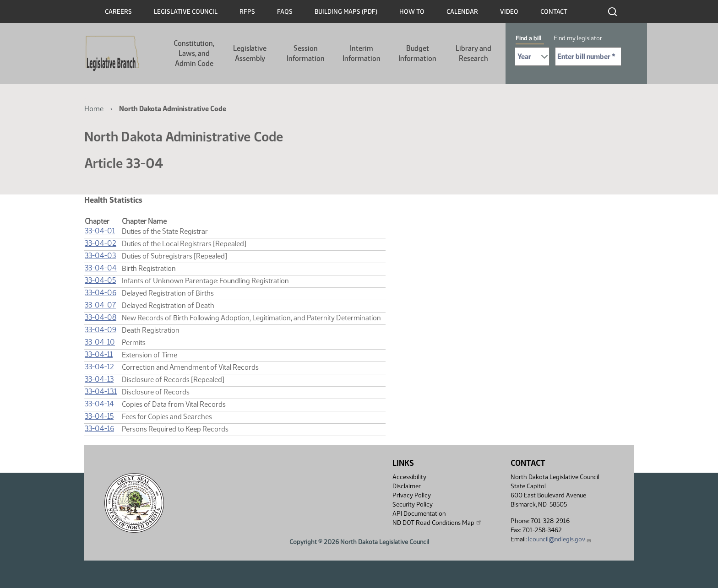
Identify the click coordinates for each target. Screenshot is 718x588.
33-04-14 (99, 404)
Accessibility (409, 477)
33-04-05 (100, 280)
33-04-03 (100, 256)
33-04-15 (99, 416)
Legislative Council (186, 12)
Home (94, 109)
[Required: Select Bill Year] (532, 57)
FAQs (285, 12)
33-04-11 (99, 354)
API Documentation (419, 514)
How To (412, 12)
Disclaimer (407, 486)
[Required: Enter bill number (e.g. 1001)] (588, 57)
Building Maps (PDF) (346, 12)
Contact (554, 12)
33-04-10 (100, 342)
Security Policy (413, 504)
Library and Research (473, 53)
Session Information (306, 53)
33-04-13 (99, 379)
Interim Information (362, 53)
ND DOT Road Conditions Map (437, 523)
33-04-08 (101, 317)
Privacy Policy (412, 495)
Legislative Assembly (250, 53)
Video (509, 12)
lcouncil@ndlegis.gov (560, 539)
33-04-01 (100, 231)
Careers (118, 12)
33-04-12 (99, 367)
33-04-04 (101, 268)
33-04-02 (101, 243)
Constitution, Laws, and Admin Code (194, 53)
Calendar (462, 12)
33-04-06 (101, 293)
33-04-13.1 (101, 391)
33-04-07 (100, 305)
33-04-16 (99, 429)
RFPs (247, 12)
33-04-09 (101, 330)
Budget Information (417, 53)
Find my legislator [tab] (578, 38)
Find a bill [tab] (528, 38)
